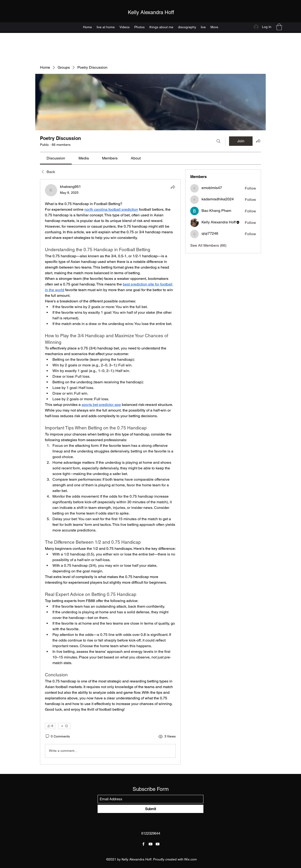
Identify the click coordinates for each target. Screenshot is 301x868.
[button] (279, 27)
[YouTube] (150, 844)
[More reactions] (64, 726)
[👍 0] (50, 726)
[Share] (173, 187)
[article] (110, 472)
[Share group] (258, 141)
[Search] (218, 141)
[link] (56, 158)
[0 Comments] (57, 737)
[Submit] (150, 809)
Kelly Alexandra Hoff (151, 12)
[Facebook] (143, 844)
